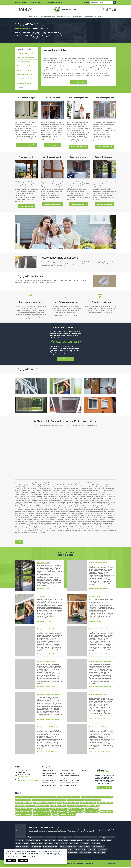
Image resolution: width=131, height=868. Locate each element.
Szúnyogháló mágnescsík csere (70, 781)
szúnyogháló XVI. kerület (24, 812)
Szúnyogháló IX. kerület (58, 807)
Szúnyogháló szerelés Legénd (46, 654)
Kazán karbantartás (61, 844)
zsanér (55, 815)
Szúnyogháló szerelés (104, 789)
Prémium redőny (80, 850)
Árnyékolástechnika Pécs (36, 838)
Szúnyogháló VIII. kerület (41, 807)
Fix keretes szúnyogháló (25, 53)
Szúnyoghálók (33, 16)
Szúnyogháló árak (64, 16)
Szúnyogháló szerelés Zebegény (47, 752)
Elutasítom (23, 861)
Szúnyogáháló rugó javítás (68, 774)
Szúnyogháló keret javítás (68, 779)
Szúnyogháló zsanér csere (68, 786)
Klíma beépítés (36, 847)
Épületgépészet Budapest (107, 838)
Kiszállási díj (89, 16)
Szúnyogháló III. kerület (89, 798)
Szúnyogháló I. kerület (72, 798)
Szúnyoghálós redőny (24, 74)
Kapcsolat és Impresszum (85, 865)
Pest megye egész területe (54, 2)
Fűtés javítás (20, 841)
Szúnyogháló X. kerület (75, 807)
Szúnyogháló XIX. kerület (93, 801)
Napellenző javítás (84, 847)
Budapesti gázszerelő (64, 838)
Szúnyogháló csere (85, 853)
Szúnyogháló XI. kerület (92, 807)
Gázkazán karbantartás (77, 841)
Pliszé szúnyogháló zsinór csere (70, 783)
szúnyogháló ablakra (76, 812)
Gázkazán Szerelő (106, 841)
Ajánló (83, 771)
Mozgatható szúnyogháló (55, 798)
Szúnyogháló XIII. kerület (24, 809)
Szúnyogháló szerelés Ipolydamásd (100, 687)
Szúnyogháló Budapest (23, 798)
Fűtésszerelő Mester (49, 841)
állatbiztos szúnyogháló (24, 815)
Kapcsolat (99, 16)
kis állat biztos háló (107, 812)
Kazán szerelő (85, 844)
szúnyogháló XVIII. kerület (42, 812)
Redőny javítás (102, 850)
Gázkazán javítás (62, 841)
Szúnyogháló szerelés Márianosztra (48, 720)
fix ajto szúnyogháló (92, 812)
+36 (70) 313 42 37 (35, 2)
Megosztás (111, 865)
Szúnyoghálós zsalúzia (25, 83)
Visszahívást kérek (79, 82)
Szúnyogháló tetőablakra (67, 815)
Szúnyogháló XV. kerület (58, 801)
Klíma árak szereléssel (22, 847)
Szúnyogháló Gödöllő (44, 589)
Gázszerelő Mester (36, 844)
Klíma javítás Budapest (50, 847)
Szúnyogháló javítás (48, 16)
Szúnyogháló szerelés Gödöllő (98, 588)
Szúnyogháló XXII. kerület (24, 804)
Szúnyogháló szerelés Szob (97, 719)
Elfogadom (11, 861)
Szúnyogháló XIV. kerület (41, 809)
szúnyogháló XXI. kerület (59, 812)
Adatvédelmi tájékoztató (27, 857)
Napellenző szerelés (98, 847)
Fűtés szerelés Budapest (33, 841)
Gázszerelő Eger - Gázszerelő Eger (45, 828)
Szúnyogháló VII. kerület (23, 807)
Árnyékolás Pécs (21, 838)
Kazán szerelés (74, 844)
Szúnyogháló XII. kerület (40, 801)
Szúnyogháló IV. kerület (88, 804)
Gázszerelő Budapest (22, 844)
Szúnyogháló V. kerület (106, 798)
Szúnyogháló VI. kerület (23, 801)
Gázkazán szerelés (92, 841)
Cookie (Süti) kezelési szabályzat (52, 855)
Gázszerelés (77, 838)
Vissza (21, 87)
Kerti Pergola (96, 844)
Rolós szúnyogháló (23, 66)
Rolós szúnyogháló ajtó (25, 70)
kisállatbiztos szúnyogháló (42, 815)
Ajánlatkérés (77, 16)
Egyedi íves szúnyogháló (25, 57)
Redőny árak (92, 850)
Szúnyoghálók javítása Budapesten (45, 804)
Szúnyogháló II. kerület (71, 804)
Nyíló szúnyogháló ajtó (25, 79)
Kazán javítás (48, 844)
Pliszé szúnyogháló (23, 62)
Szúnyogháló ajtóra (92, 809)
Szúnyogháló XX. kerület (76, 809)
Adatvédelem (71, 865)
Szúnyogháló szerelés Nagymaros (99, 752)
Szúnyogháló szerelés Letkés (46, 687)
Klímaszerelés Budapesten (68, 847)
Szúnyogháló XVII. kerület (75, 801)
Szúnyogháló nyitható (44, 622)
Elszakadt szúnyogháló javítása (69, 776)
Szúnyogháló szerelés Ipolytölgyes (100, 654)
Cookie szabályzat (60, 865)
